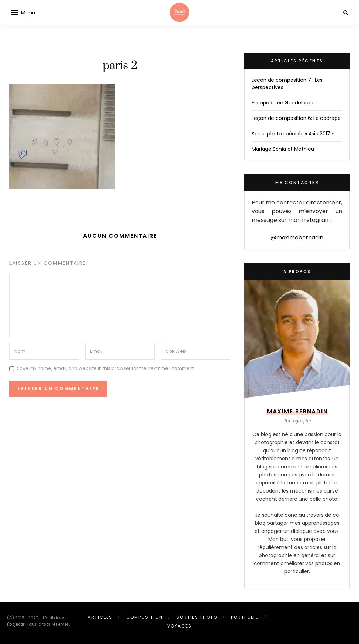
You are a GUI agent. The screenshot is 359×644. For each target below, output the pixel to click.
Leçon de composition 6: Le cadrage (296, 118)
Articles (100, 617)
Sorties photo (197, 617)
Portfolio (245, 617)
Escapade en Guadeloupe (283, 103)
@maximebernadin (297, 238)
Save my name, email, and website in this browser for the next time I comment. (106, 368)
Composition (144, 617)
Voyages (179, 626)
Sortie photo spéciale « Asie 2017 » (293, 134)
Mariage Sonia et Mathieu (283, 149)
